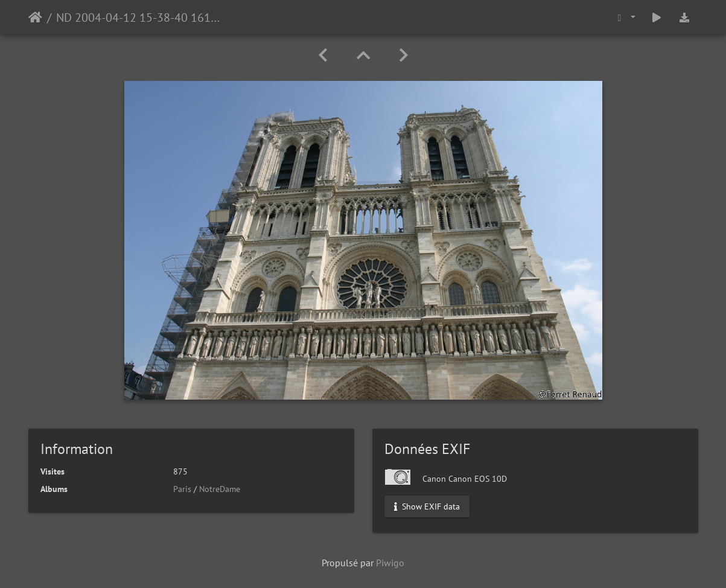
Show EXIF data (427, 507)
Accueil (35, 18)
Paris (182, 489)
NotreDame (220, 489)
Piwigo (390, 563)
